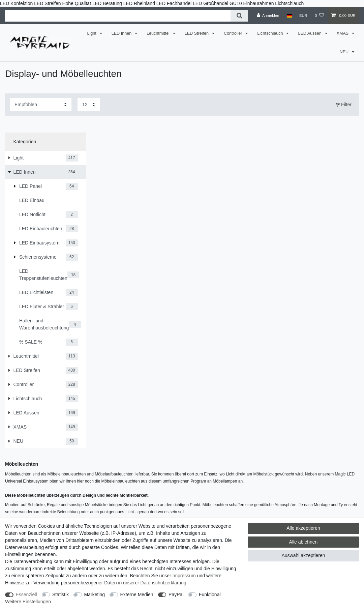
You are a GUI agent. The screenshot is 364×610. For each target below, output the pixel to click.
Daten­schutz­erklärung (163, 583)
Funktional (210, 594)
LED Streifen (197, 33)
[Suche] (239, 16)
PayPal (176, 594)
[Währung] (303, 16)
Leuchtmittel (159, 33)
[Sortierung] (41, 105)
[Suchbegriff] (118, 16)
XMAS (343, 33)
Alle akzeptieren (303, 528)
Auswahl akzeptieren (303, 555)
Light (93, 33)
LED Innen (122, 33)
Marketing (95, 594)
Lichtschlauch (271, 33)
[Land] (289, 16)
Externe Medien (137, 594)
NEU (345, 52)
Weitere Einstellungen (28, 602)
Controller (234, 33)
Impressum (184, 576)
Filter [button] (344, 105)
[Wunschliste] (319, 16)
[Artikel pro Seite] (89, 105)
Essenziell (26, 594)
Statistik (60, 594)
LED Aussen (310, 33)
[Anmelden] (268, 16)
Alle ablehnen (304, 542)
